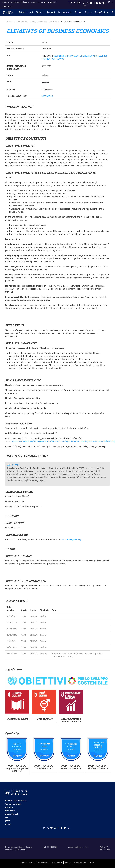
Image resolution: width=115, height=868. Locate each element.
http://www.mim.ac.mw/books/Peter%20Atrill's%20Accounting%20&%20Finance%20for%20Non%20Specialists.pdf (63, 441)
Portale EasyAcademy (71, 539)
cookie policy (57, 863)
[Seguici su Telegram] (103, 2)
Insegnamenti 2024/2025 (42, 22)
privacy (68, 863)
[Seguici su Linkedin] (84, 2)
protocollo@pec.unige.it (78, 847)
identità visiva (43, 863)
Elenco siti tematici (12, 814)
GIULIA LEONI (13, 465)
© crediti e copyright (27, 863)
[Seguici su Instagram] (94, 2)
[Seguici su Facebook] (97, 2)
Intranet (40, 2)
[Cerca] (112, 12)
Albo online (9, 807)
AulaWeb (16, 2)
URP (7, 818)
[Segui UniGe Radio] (85, 5)
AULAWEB (47, 96)
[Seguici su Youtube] (91, 2)
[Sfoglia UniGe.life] (75, 4)
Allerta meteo (7, 7)
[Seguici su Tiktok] (100, 2)
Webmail (33, 2)
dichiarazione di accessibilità (85, 863)
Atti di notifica (10, 811)
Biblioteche (25, 2)
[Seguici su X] (87, 2)
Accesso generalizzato (13, 804)
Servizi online (7, 2)
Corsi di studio (23, 22)
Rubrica (46, 2)
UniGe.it (10, 22)
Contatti (53, 2)
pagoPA (8, 821)
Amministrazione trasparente (16, 801)
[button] (26, 12)
